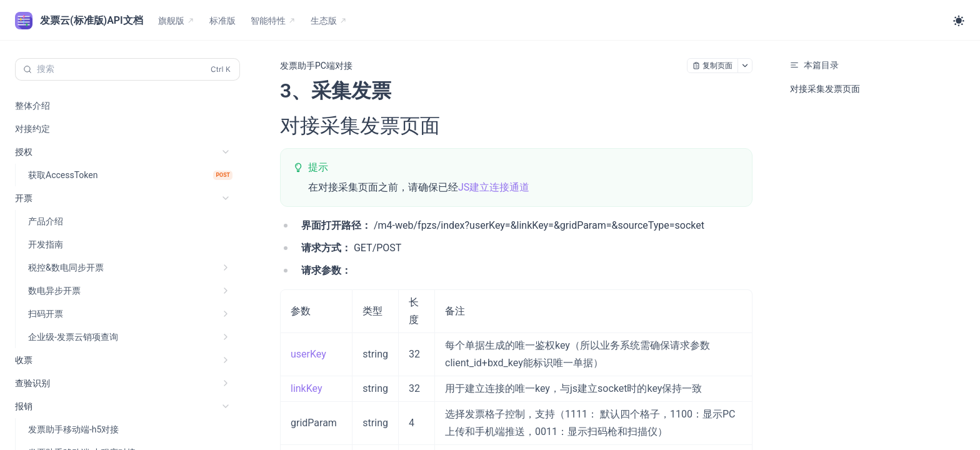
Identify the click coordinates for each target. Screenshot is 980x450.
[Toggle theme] (959, 21)
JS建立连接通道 (494, 187)
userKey (308, 354)
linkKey (307, 388)
